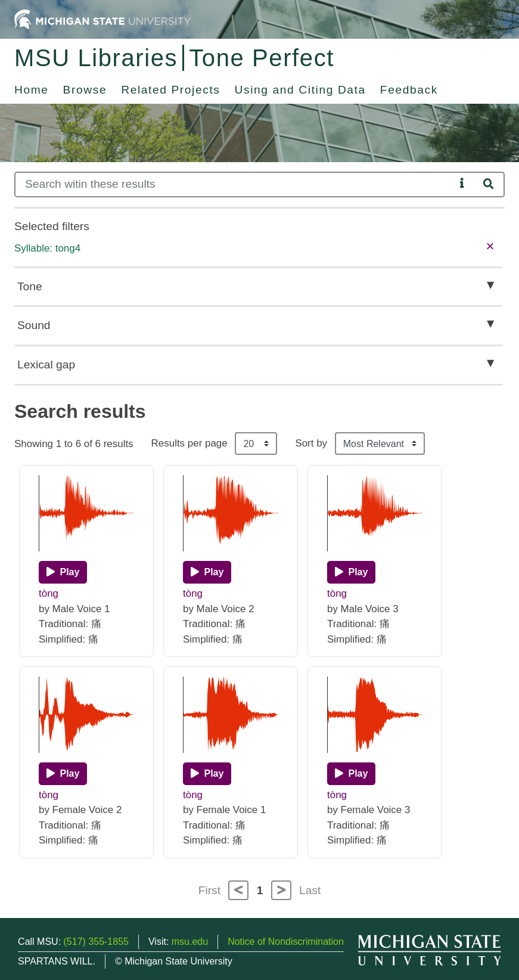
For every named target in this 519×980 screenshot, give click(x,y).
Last (310, 890)
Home (32, 90)
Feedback (409, 90)
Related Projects (170, 90)
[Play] (63, 572)
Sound (34, 325)
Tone (30, 286)
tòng (49, 593)
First (209, 890)
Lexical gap (46, 365)
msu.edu (190, 942)
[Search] (235, 184)
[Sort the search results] (380, 444)
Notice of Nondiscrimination (286, 942)
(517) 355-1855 (96, 942)
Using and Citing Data (300, 90)
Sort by (311, 443)
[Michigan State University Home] (102, 19)
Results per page (189, 443)
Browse (85, 90)
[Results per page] (256, 444)
